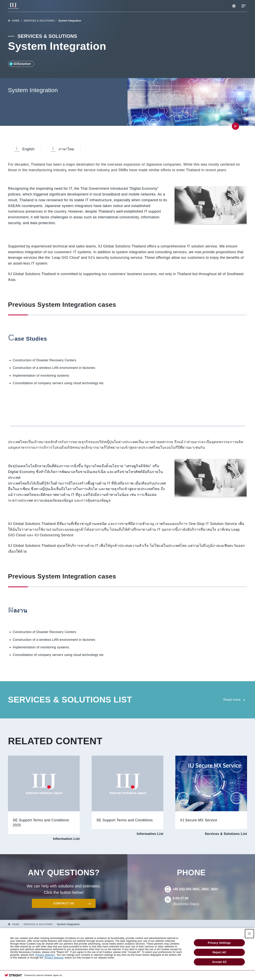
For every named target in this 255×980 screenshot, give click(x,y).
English (29, 149)
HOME (16, 21)
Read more (232, 700)
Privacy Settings (219, 944)
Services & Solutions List (225, 835)
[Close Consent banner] (249, 935)
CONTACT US (64, 904)
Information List (66, 840)
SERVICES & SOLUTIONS (39, 21)
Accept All (219, 963)
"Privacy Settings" (45, 956)
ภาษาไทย (69, 149)
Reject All (219, 954)
